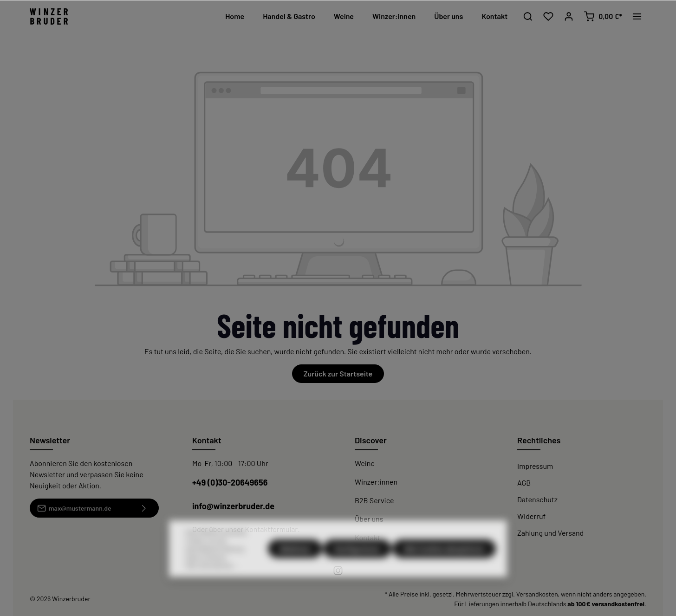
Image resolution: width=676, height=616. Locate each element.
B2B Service (374, 500)
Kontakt (367, 537)
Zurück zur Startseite (338, 373)
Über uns (369, 519)
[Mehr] (637, 16)
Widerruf (531, 516)
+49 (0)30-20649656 (230, 482)
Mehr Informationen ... (212, 588)
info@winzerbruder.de (233, 506)
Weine (365, 463)
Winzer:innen (376, 482)
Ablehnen (295, 571)
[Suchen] (528, 16)
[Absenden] (144, 508)
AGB (524, 483)
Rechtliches (539, 440)
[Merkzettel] (548, 16)
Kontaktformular (271, 529)
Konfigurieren (357, 571)
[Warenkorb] (603, 16)
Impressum (535, 466)
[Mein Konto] (569, 16)
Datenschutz (537, 499)
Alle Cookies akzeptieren (444, 571)
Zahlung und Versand (550, 533)
